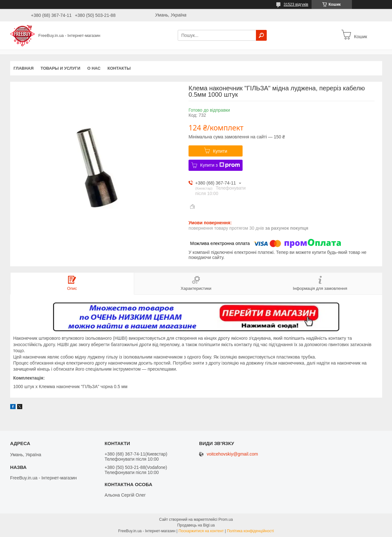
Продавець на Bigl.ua (196, 525)
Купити (220, 151)
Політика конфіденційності (251, 531)
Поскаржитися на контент (201, 531)
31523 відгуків (296, 4)
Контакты (119, 68)
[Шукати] (261, 35)
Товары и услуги (61, 68)
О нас (94, 68)
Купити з (220, 165)
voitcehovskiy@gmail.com (232, 454)
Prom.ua (226, 520)
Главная (24, 68)
